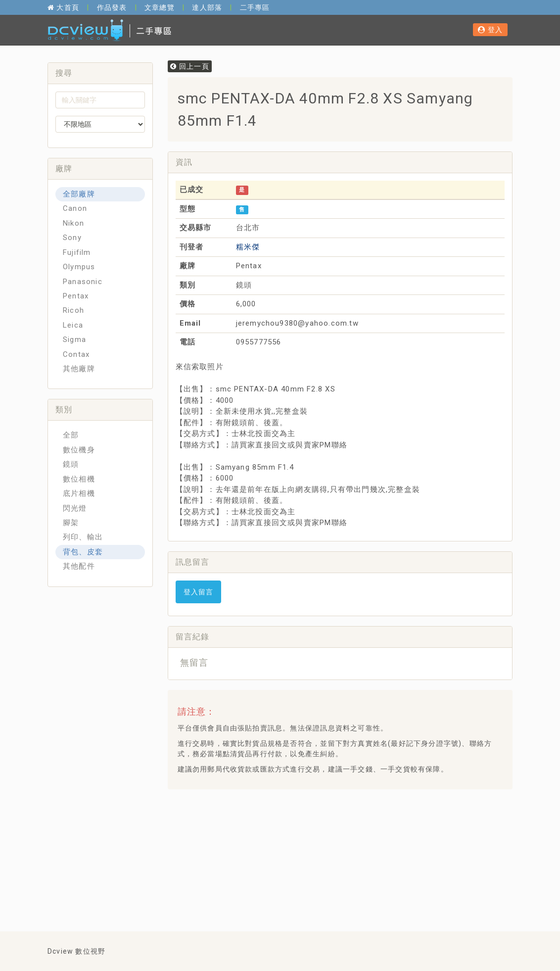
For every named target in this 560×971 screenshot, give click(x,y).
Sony (72, 238)
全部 (71, 435)
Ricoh (73, 310)
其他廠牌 (79, 369)
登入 (490, 30)
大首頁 (63, 7)
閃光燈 (75, 508)
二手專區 (255, 7)
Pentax (76, 296)
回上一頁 (190, 66)
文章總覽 (160, 7)
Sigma (74, 340)
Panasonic (83, 282)
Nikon (73, 223)
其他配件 (79, 566)
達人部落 (207, 7)
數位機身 (79, 450)
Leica (73, 325)
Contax (76, 354)
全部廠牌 (79, 194)
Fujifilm (77, 252)
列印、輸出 (83, 537)
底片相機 (79, 493)
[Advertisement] (355, 822)
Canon (75, 208)
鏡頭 (71, 464)
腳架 (71, 523)
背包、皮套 (83, 552)
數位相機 (79, 479)
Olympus (79, 267)
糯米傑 (248, 247)
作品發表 (112, 7)
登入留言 (199, 592)
